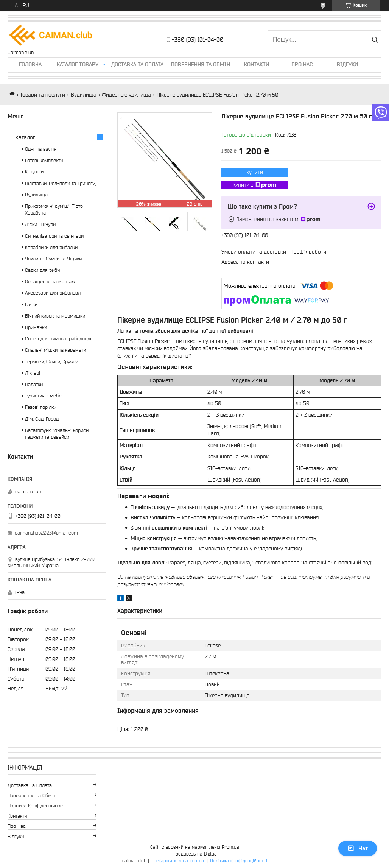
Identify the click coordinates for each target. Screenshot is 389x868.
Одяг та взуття (41, 149)
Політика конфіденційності (37, 806)
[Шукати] (375, 40)
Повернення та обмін (201, 64)
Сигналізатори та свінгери (54, 236)
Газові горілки (41, 407)
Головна (30, 64)
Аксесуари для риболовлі (53, 293)
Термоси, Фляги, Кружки (52, 362)
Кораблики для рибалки (51, 247)
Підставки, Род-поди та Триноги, (61, 183)
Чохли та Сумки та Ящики (53, 259)
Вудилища (84, 95)
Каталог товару (78, 64)
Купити (255, 172)
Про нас (302, 64)
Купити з (254, 185)
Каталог (25, 137)
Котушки (34, 172)
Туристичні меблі (44, 396)
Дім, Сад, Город (42, 419)
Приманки (36, 327)
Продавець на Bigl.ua (195, 854)
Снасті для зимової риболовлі (58, 339)
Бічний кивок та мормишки (55, 316)
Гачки (31, 305)
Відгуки (347, 64)
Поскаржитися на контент (178, 861)
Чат (358, 848)
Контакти (257, 64)
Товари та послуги (43, 95)
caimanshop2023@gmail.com (46, 533)
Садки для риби (42, 270)
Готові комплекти (44, 160)
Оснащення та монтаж (50, 281)
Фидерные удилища (126, 95)
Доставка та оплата (137, 64)
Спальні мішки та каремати (55, 350)
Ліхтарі (33, 373)
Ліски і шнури (40, 224)
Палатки (34, 384)
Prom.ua (230, 847)
